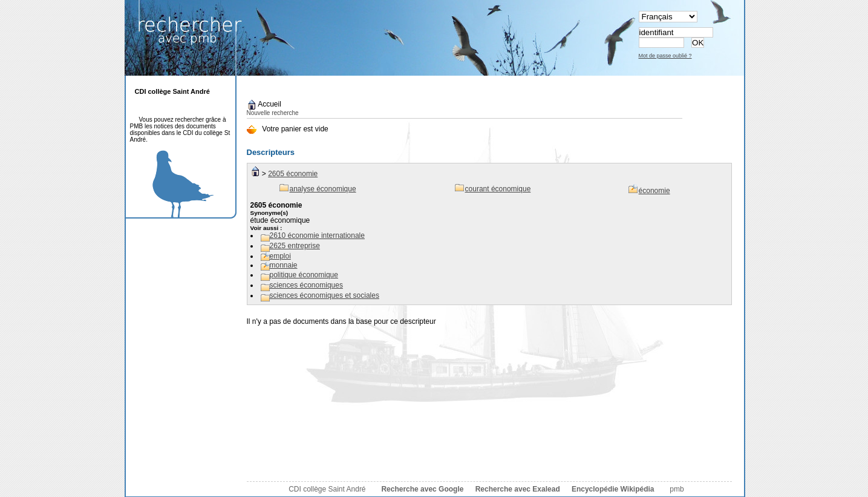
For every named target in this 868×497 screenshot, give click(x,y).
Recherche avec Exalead (518, 489)
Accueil (264, 104)
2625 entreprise (295, 246)
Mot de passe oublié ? (665, 56)
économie (654, 191)
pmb (677, 489)
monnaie (284, 265)
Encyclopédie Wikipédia (613, 489)
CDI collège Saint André (327, 489)
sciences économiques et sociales (325, 295)
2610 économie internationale (317, 235)
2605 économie (293, 174)
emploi (280, 256)
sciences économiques (306, 285)
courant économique (498, 189)
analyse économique (323, 189)
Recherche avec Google (422, 489)
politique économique (304, 275)
